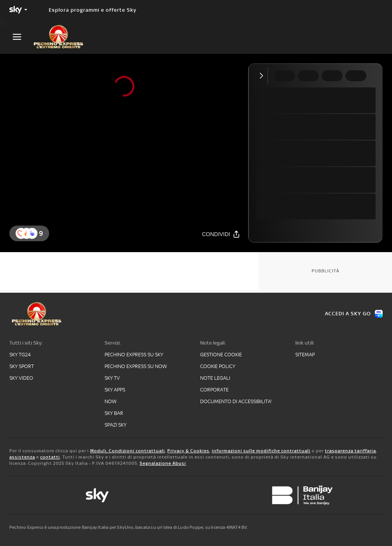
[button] (32, 233)
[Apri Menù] (22, 37)
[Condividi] (221, 234)
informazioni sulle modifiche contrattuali (261, 451)
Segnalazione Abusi (163, 463)
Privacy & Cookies (188, 451)
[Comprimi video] (263, 76)
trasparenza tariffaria (350, 451)
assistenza (22, 457)
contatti (50, 457)
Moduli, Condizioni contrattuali (128, 451)
